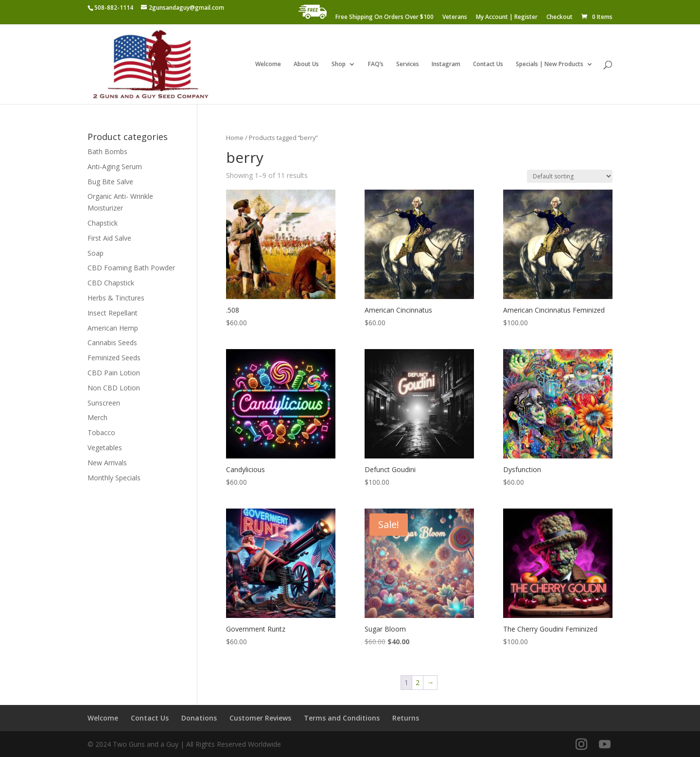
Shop (339, 64)
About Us (306, 64)
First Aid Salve (109, 238)
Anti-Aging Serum (115, 167)
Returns (406, 718)
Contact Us (488, 64)
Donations (199, 718)
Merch (97, 417)
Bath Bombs (107, 151)
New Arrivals (107, 463)
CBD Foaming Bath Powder (131, 268)
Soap (96, 253)
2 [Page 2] (418, 682)
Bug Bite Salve (110, 182)
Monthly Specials (114, 478)
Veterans (455, 18)
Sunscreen (104, 403)
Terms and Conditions (342, 718)
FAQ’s (376, 64)
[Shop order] (570, 176)
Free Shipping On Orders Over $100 (385, 18)
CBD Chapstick (111, 283)
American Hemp (113, 328)
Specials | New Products (550, 64)
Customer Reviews (260, 718)
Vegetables (105, 448)
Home (235, 138)
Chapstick (103, 223)
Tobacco (101, 432)
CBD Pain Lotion (114, 373)
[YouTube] (605, 745)
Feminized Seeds (114, 358)
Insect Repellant (113, 313)
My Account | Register (507, 18)
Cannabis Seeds (112, 343)
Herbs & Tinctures (116, 298)
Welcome (268, 64)
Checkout (560, 18)
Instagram (446, 64)
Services (408, 64)
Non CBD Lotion (114, 388)
